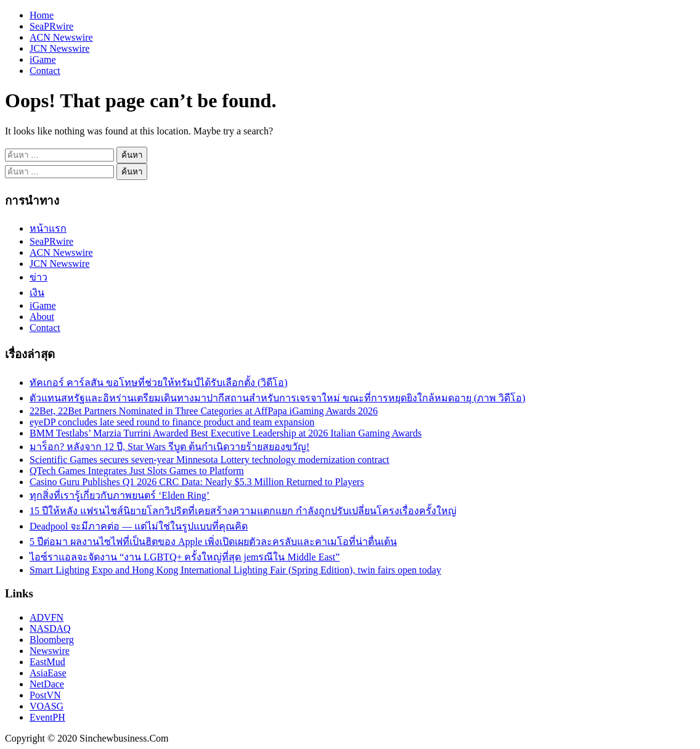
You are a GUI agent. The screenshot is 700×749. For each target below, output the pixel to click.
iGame (43, 59)
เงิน (37, 293)
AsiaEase (48, 673)
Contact (45, 71)
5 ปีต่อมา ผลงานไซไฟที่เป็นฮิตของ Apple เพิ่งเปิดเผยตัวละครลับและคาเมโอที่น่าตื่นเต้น (213, 542)
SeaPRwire (51, 26)
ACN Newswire (61, 37)
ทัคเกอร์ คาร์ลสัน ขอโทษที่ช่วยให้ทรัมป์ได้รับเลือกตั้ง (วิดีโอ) (159, 383)
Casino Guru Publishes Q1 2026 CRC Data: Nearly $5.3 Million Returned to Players (197, 482)
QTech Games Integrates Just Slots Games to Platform (137, 471)
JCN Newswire (59, 48)
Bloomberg (52, 640)
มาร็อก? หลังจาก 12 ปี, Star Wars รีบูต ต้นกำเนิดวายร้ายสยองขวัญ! (169, 447)
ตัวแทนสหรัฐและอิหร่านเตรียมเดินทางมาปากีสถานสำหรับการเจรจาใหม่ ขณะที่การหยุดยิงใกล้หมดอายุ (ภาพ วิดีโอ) (278, 398)
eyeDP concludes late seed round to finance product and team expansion (172, 422)
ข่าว (39, 277)
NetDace (47, 684)
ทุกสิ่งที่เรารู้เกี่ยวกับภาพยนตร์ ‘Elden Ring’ (120, 495)
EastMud (47, 662)
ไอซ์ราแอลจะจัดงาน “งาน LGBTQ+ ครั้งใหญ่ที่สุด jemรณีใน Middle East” (185, 557)
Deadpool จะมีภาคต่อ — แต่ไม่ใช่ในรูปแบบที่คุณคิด (139, 526)
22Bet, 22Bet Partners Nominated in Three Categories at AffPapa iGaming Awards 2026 (204, 411)
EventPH (47, 717)
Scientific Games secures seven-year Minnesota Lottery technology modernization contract (210, 460)
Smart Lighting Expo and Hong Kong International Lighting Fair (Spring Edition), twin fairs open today (235, 570)
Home (42, 15)
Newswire (50, 651)
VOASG (47, 706)
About (42, 317)
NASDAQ (50, 628)
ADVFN (47, 617)
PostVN (45, 695)
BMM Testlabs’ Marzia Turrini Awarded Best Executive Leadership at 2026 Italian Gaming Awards (226, 433)
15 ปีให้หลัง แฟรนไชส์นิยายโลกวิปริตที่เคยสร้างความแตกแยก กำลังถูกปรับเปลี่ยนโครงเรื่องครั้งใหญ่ (243, 511)
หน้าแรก (48, 228)
